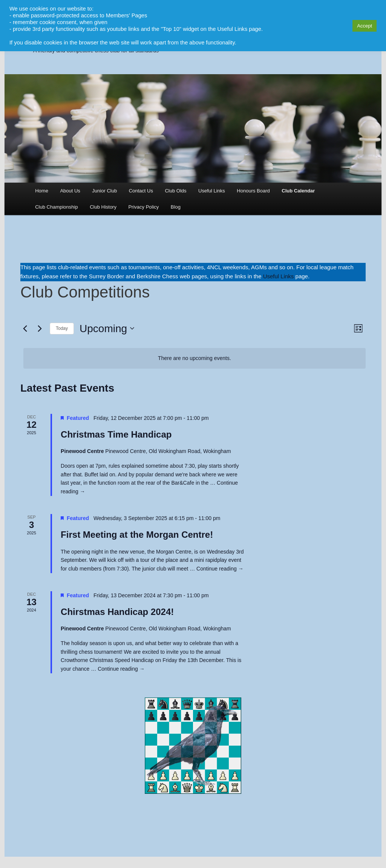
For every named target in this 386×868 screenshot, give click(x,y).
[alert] (195, 358)
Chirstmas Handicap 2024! (117, 612)
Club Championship (56, 207)
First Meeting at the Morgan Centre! (137, 535)
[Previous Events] (25, 328)
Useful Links (212, 191)
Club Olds (175, 191)
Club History (103, 207)
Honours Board (253, 191)
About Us (70, 191)
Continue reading (220, 569)
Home (42, 191)
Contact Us (141, 191)
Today (62, 328)
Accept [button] (365, 26)
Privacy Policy (143, 207)
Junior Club (104, 191)
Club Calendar (298, 191)
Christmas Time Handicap (116, 434)
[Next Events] (40, 328)
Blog (176, 207)
